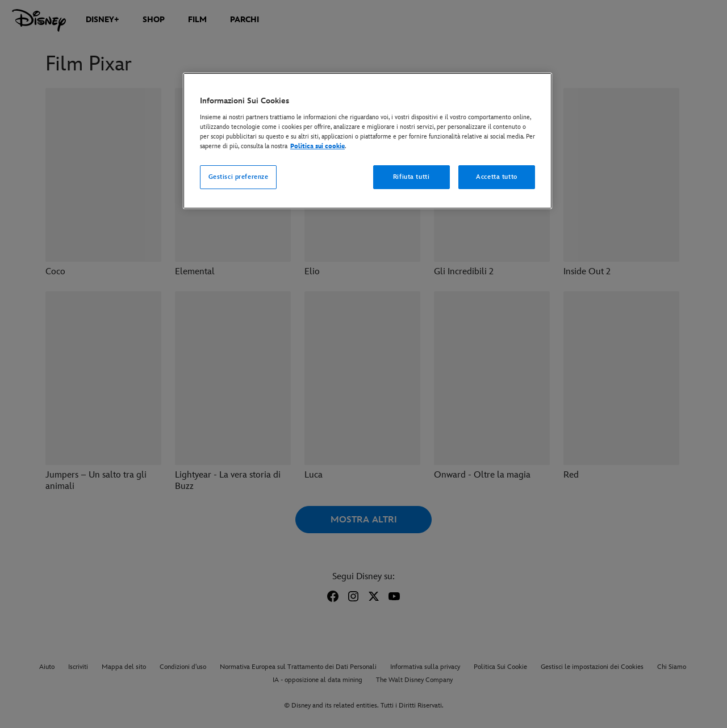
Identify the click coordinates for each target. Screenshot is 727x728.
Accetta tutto (496, 177)
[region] (367, 141)
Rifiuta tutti (411, 177)
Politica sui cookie (317, 146)
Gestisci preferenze (239, 177)
